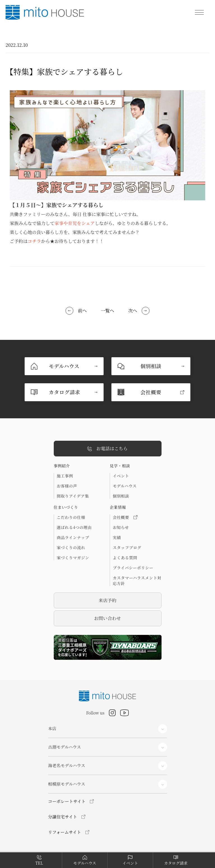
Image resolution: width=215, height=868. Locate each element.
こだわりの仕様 (71, 517)
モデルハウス (125, 486)
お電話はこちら (107, 449)
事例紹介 (62, 466)
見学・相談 (120, 466)
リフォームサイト (65, 832)
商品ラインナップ (73, 537)
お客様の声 (67, 486)
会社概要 (125, 517)
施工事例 (65, 476)
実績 (117, 537)
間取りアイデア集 (73, 496)
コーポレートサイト (67, 801)
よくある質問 (125, 558)
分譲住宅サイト (63, 817)
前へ (82, 311)
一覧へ (107, 311)
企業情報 (118, 507)
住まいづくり (66, 507)
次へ (133, 311)
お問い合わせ (107, 618)
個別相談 (121, 496)
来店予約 (107, 600)
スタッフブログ (127, 547)
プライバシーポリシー (133, 568)
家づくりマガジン (73, 558)
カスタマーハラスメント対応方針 (137, 581)
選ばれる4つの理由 (74, 527)
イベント (121, 476)
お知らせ (121, 527)
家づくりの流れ (71, 547)
